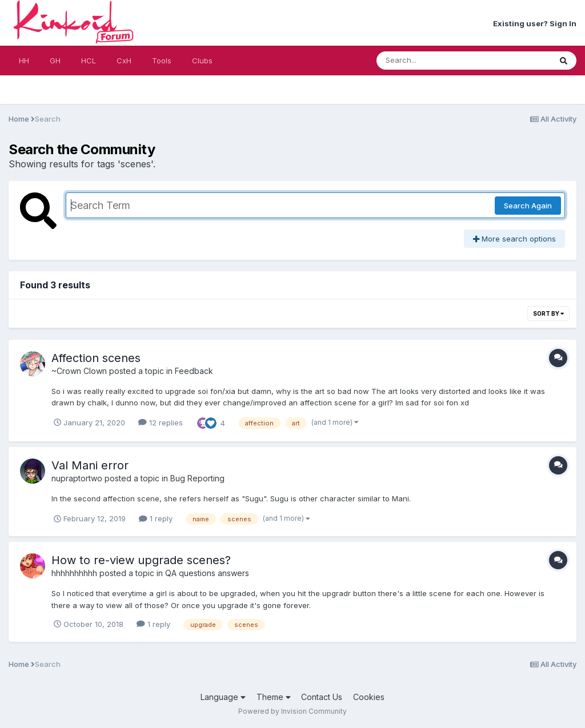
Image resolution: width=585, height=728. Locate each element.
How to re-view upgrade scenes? (141, 560)
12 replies (161, 423)
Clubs (202, 61)
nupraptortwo (77, 478)
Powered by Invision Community (292, 711)
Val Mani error (90, 465)
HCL (89, 61)
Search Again (528, 206)
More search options (514, 239)
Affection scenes (96, 358)
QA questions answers (207, 573)
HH (24, 61)
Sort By (548, 313)
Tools (162, 61)
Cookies (369, 697)
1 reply (156, 518)
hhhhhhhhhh (74, 573)
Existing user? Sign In (535, 23)
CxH (124, 61)
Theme (274, 697)
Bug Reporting (197, 478)
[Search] (432, 61)
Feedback (194, 371)
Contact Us (322, 697)
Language (223, 697)
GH (55, 61)
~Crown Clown (79, 371)
